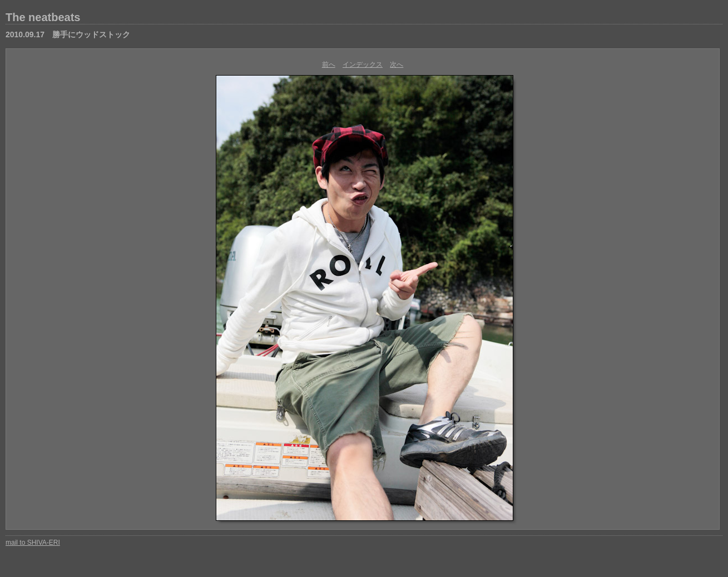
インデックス (363, 64)
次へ (397, 64)
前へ (329, 64)
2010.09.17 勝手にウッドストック (68, 34)
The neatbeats (43, 17)
